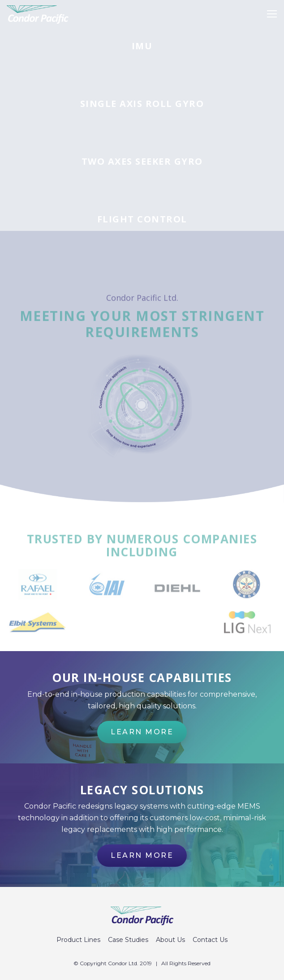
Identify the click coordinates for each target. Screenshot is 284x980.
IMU (142, 46)
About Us (170, 940)
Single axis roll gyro (142, 104)
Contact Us (210, 940)
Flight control (142, 219)
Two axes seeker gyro (142, 162)
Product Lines (78, 940)
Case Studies (128, 940)
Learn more (142, 732)
